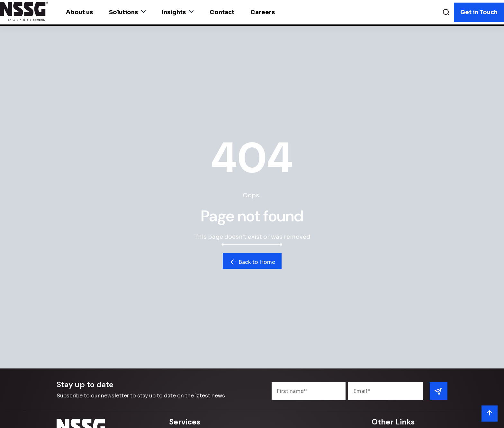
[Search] (446, 13)
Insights (178, 12)
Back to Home (252, 262)
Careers (263, 12)
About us (79, 12)
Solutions (127, 12)
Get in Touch (479, 12)
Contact (222, 12)
